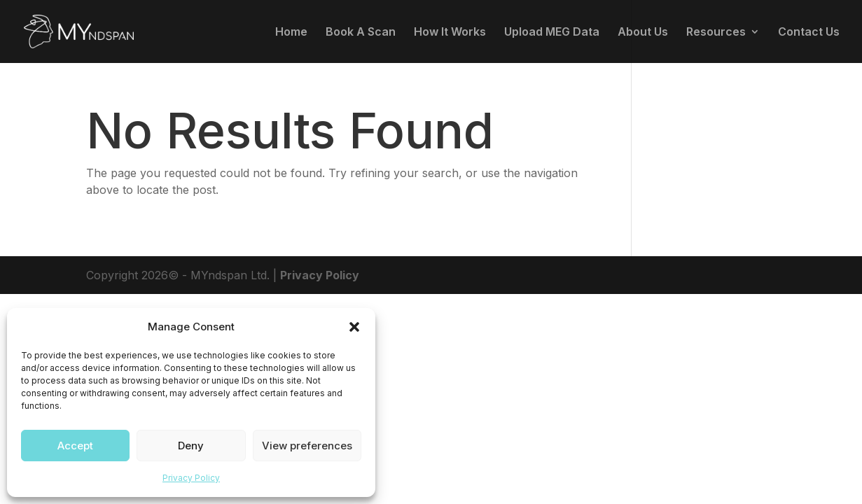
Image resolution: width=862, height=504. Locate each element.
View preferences (307, 446)
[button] (354, 327)
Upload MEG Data (552, 33)
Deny (191, 446)
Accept (75, 446)
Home (291, 33)
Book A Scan (361, 33)
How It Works (450, 33)
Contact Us (809, 33)
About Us (643, 33)
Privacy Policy (191, 478)
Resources (716, 33)
